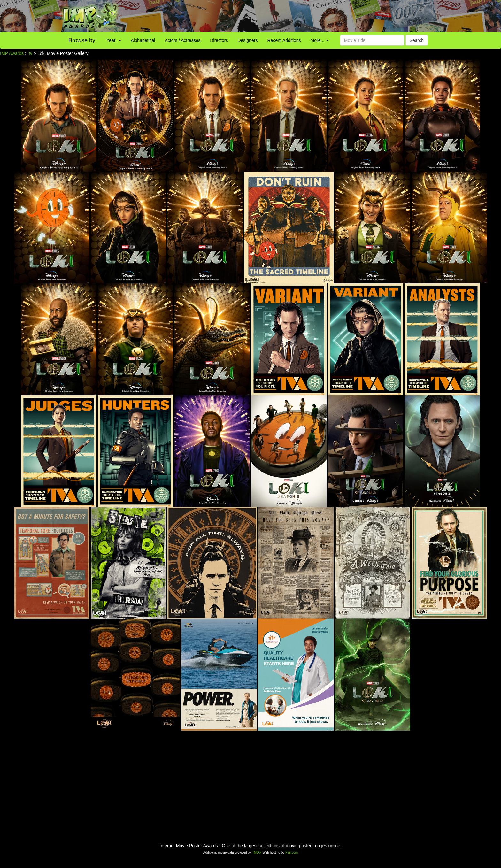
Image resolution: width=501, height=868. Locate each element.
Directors (219, 40)
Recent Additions (284, 40)
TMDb (256, 853)
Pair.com (292, 853)
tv (31, 53)
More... (320, 40)
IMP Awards (12, 53)
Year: (114, 40)
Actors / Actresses (182, 40)
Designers (247, 40)
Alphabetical (143, 40)
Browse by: (83, 40)
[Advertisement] (313, 16)
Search (417, 40)
